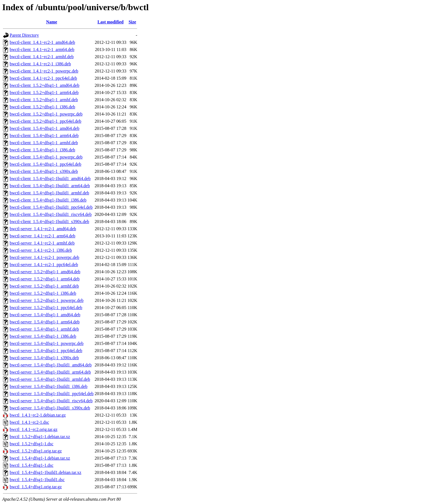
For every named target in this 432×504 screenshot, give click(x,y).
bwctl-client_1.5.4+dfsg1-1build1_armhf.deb (49, 193)
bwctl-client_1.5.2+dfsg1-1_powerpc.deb (46, 114)
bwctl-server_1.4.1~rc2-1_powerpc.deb (44, 257)
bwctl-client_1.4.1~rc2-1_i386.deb (40, 64)
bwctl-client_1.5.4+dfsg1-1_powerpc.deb (46, 157)
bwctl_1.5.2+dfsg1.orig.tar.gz (36, 451)
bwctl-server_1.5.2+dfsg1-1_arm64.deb (45, 279)
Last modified (111, 22)
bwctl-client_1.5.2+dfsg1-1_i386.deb (42, 107)
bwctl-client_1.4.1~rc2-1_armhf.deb (42, 57)
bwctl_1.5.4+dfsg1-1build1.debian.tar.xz (45, 472)
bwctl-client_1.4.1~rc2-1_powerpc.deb (44, 71)
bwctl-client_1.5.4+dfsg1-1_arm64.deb (44, 136)
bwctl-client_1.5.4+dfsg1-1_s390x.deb (44, 171)
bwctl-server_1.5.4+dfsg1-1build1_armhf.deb (50, 379)
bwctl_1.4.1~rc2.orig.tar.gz (34, 429)
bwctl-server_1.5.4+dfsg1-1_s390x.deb (44, 358)
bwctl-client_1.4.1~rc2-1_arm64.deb (42, 49)
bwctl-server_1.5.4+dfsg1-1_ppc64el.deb (46, 351)
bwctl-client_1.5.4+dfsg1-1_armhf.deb (44, 143)
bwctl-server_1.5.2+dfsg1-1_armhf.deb (44, 286)
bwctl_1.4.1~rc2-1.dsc (29, 422)
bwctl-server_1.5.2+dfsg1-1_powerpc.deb (47, 300)
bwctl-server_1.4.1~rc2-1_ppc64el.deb (44, 265)
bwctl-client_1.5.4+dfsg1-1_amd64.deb (44, 128)
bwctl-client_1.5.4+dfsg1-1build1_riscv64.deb (51, 214)
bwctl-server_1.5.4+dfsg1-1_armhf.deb (44, 329)
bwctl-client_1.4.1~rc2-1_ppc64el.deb (43, 78)
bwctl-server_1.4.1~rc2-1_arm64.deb (42, 236)
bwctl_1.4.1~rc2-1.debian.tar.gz (38, 415)
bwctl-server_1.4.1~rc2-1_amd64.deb (43, 229)
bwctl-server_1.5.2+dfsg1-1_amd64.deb (45, 272)
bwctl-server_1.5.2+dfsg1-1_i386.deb (43, 293)
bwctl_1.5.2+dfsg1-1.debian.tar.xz (40, 437)
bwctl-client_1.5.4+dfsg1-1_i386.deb (42, 150)
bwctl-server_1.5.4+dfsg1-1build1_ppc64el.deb (52, 394)
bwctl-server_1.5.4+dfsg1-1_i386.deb (43, 336)
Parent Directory (24, 35)
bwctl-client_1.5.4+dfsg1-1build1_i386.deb (48, 200)
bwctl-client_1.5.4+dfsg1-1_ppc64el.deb (45, 164)
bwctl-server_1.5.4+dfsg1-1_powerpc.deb (47, 343)
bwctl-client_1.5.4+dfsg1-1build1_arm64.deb (50, 186)
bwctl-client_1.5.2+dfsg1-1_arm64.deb (44, 93)
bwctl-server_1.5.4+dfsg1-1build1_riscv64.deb (51, 401)
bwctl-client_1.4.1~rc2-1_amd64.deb (42, 42)
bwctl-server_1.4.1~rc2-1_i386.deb (41, 250)
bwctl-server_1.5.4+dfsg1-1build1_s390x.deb (50, 408)
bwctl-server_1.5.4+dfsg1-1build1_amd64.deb (51, 365)
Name (52, 22)
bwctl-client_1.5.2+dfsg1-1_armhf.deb (44, 100)
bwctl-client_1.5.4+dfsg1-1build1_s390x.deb (49, 222)
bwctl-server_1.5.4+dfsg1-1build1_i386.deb (48, 386)
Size (133, 22)
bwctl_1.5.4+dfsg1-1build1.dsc (37, 480)
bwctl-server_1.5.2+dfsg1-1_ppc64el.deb (46, 308)
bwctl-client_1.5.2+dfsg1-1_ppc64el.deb (45, 121)
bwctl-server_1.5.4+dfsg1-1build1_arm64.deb (50, 372)
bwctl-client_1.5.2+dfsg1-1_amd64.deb (44, 85)
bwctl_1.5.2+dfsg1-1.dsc (32, 444)
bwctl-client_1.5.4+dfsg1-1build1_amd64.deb (50, 179)
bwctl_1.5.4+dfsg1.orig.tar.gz (36, 487)
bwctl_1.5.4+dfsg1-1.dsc (32, 465)
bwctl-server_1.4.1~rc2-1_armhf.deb (42, 243)
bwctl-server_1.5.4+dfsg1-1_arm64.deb (45, 322)
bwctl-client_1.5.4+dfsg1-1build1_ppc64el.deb (51, 207)
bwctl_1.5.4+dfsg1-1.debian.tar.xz (40, 458)
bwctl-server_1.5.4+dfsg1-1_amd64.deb (45, 315)
